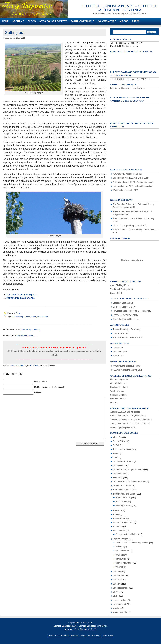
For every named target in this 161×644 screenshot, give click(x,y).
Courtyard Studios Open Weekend (128, 470)
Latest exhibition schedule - (128, 88)
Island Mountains (118, 399)
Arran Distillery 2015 (119, 285)
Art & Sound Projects (53, 21)
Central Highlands (118, 383)
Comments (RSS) (89, 629)
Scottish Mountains (124, 563)
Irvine (115, 514)
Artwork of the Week (122, 449)
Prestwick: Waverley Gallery (125, 315)
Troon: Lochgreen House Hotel (127, 319)
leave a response (18, 366)
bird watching (18, 316)
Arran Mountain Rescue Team (126, 366)
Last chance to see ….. (27, 336)
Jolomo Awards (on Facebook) (127, 329)
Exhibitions (118, 478)
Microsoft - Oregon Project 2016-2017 (130, 226)
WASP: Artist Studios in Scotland (128, 337)
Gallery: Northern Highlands (128, 534)
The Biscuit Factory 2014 (122, 289)
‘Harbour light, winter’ (30, 330)
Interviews (117, 510)
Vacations (117, 608)
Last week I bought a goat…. (22, 295)
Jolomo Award (107, 21)
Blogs (32, 21)
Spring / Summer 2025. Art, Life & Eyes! (131, 178)
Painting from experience (21, 298)
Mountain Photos (123, 498)
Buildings (119, 547)
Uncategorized (119, 604)
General (114, 403)
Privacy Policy (78, 636)
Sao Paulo (117, 580)
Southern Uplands (118, 395)
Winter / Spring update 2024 (125, 190)
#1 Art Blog (118, 437)
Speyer (19, 313)
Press (136, 21)
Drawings (120, 555)
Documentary (119, 474)
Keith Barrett (118, 356)
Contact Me (107, 636)
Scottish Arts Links (121, 333)
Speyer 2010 (116, 293)
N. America (118, 527)
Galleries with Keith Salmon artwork (129, 482)
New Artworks (119, 531)
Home (5, 21)
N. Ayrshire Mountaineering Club (127, 370)
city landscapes (122, 551)
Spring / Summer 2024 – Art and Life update (133, 186)
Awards (116, 453)
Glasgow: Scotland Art (123, 303)
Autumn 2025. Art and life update (128, 174)
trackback (34, 366)
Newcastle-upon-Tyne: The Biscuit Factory (132, 311)
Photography (119, 576)
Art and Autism (119, 441)
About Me (18, 21)
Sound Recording (121, 588)
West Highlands (117, 391)
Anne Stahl (118, 348)
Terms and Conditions (59, 636)
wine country (42, 316)
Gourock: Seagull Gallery (124, 307)
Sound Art (117, 584)
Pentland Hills (122, 502)
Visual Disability (120, 612)
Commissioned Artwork (123, 461)
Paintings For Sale (83, 21)
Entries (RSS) (70, 629)
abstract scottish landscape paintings (132, 543)
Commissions (119, 466)
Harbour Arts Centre (122, 486)
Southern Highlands (119, 387)
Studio (116, 596)
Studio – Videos (120, 600)
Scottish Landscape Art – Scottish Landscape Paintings (119, 8)
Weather (119, 567)
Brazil (115, 457)
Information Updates (122, 490)
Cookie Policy (93, 636)
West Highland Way (124, 506)
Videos (124, 21)
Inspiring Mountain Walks (124, 494)
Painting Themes (120, 539)
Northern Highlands (119, 379)
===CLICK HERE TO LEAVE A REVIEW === (130, 79)
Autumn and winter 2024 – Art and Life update (133, 182)
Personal (117, 572)
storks (34, 316)
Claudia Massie (120, 352)
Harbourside (121, 559)
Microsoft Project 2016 (123, 522)
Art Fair (116, 445)
